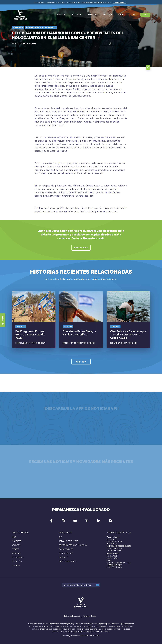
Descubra (77, 15)
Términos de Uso (90, 616)
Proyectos (60, 15)
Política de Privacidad (72, 616)
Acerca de (108, 15)
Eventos (92, 15)
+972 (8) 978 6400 (115, 565)
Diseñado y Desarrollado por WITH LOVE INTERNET (81, 636)
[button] (81, 585)
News (122, 15)
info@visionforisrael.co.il (120, 563)
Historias (20, 326)
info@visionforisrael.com (119, 546)
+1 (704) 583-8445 (115, 548)
